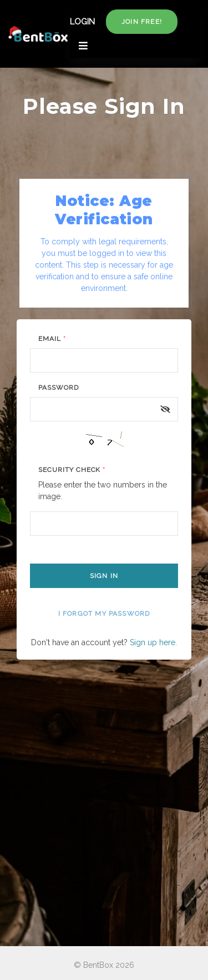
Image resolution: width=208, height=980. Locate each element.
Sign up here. (153, 642)
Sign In (104, 576)
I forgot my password (104, 614)
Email (52, 339)
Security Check (72, 470)
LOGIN (82, 22)
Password (59, 388)
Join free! (142, 22)
